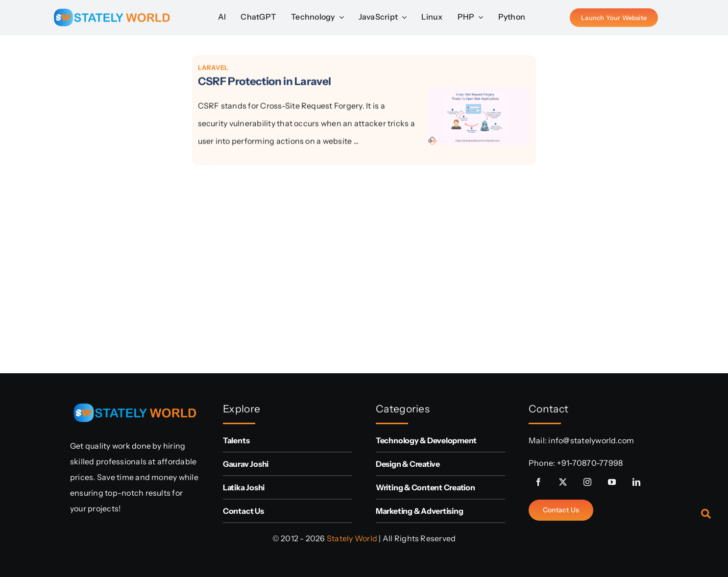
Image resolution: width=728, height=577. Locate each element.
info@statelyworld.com (591, 440)
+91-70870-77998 (590, 463)
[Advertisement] (120, 202)
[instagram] (587, 482)
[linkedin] (636, 482)
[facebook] (538, 482)
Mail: (538, 440)
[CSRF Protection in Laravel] (479, 96)
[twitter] (563, 482)
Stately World (352, 538)
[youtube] (612, 482)
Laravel (213, 68)
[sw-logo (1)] (112, 5)
